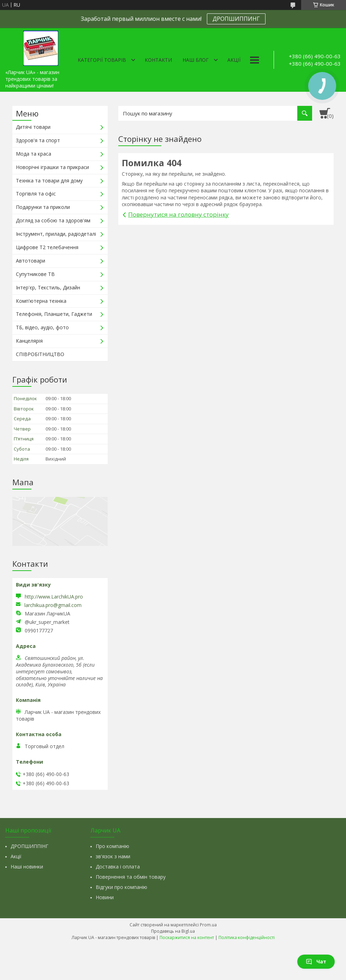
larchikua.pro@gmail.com (53, 605)
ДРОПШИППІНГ (29, 846)
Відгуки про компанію (121, 887)
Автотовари (31, 261)
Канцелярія (29, 341)
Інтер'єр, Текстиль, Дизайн (48, 287)
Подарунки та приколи (43, 207)
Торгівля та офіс (36, 194)
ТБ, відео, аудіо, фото (42, 327)
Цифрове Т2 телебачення (47, 247)
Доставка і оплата (118, 867)
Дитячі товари (33, 127)
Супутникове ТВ (35, 274)
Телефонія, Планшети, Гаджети (54, 314)
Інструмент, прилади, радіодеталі (56, 234)
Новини (105, 897)
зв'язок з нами (113, 856)
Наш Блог (196, 60)
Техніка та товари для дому (49, 181)
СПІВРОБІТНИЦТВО (40, 354)
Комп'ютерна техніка (41, 301)
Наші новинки (27, 867)
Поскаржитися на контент (187, 937)
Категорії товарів (102, 60)
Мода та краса (34, 154)
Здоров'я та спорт (38, 140)
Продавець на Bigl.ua (173, 931)
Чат (316, 961)
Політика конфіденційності (247, 937)
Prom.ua (208, 925)
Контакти (158, 60)
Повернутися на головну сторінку (178, 214)
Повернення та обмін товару (131, 877)
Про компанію (112, 846)
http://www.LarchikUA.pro (54, 597)
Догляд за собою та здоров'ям (53, 220)
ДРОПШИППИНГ (236, 19)
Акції (234, 60)
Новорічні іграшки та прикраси (52, 167)
